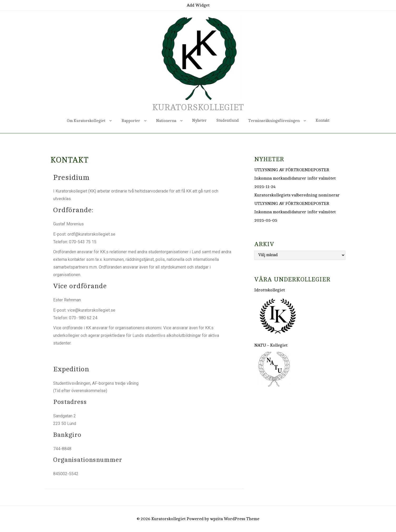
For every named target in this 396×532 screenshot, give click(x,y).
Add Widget (198, 5)
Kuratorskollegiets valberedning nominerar (297, 195)
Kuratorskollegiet (198, 108)
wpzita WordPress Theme (235, 519)
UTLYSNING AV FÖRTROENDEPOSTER (292, 170)
